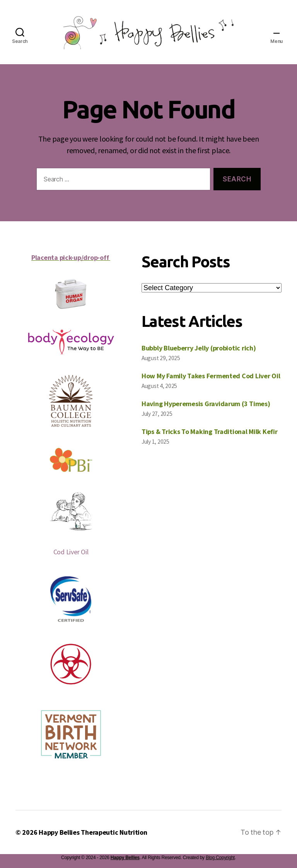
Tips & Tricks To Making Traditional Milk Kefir (210, 431)
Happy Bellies (125, 858)
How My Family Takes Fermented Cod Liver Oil (211, 376)
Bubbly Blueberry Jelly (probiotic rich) (199, 348)
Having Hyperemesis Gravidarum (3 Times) (206, 404)
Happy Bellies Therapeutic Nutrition (93, 832)
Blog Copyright (220, 858)
